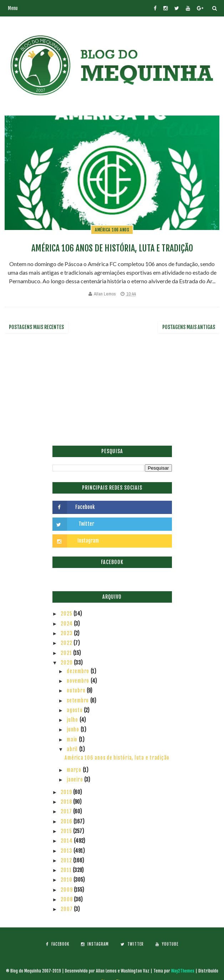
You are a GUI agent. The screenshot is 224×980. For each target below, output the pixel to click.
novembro (79, 681)
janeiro (75, 780)
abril (73, 749)
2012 (67, 860)
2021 (67, 653)
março (75, 770)
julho (73, 720)
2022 (67, 643)
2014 (67, 841)
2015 (67, 831)
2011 (67, 870)
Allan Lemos (105, 294)
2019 (67, 792)
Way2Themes (183, 971)
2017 (67, 811)
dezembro (79, 671)
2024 (67, 624)
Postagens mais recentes (36, 327)
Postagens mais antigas (189, 327)
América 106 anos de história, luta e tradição (112, 248)
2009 (67, 890)
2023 (67, 633)
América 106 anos (112, 230)
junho (74, 729)
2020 (67, 663)
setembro (78, 700)
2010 (67, 880)
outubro (77, 690)
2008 (67, 899)
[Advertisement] (112, 392)
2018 (67, 802)
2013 (67, 851)
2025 (67, 614)
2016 (67, 821)
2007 (67, 909)
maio (73, 739)
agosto (75, 710)
